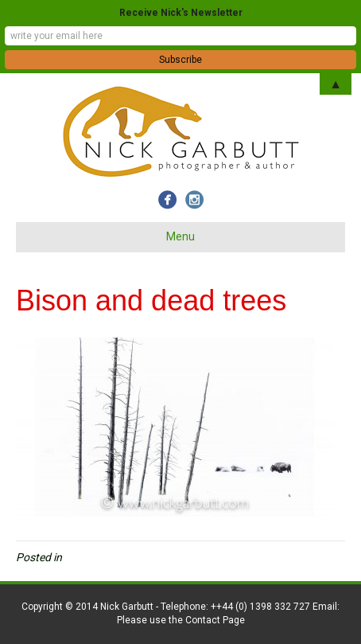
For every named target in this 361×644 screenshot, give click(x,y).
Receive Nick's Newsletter (181, 13)
